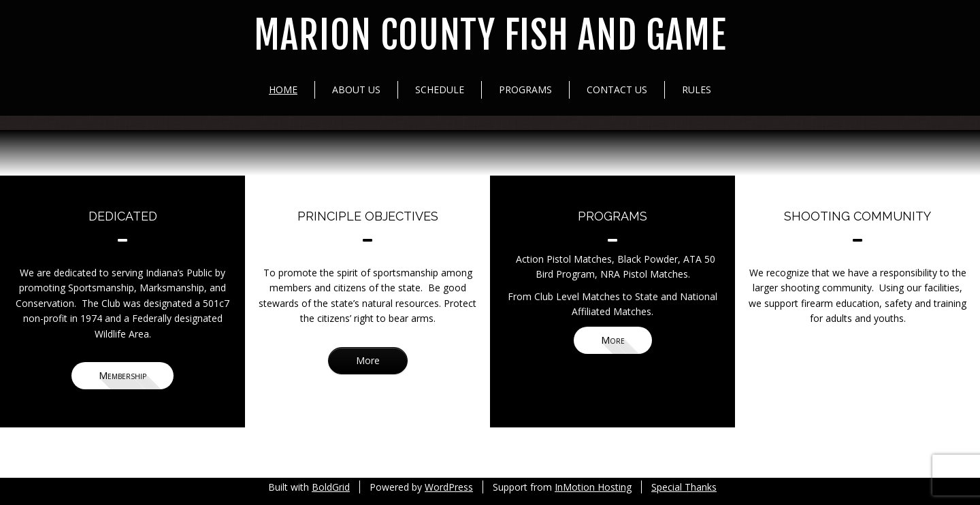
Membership (122, 375)
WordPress (449, 487)
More (368, 360)
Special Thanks (684, 487)
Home (283, 89)
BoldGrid (331, 487)
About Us (356, 89)
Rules (697, 89)
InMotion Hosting (593, 487)
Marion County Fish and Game (490, 36)
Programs (525, 89)
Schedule (440, 89)
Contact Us (617, 89)
